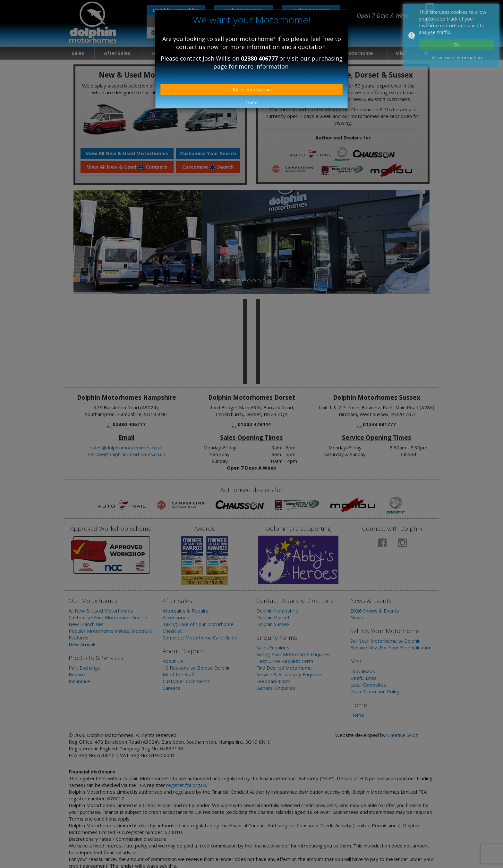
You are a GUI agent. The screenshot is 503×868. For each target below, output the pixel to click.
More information (252, 89)
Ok (457, 45)
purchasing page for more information (278, 62)
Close (251, 102)
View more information (457, 57)
